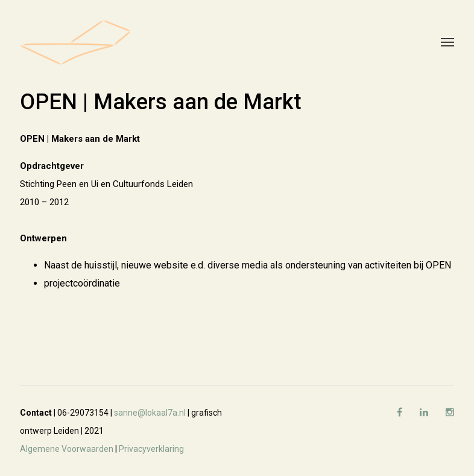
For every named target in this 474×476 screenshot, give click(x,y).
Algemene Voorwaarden (67, 449)
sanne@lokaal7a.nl (150, 413)
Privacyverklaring (151, 449)
